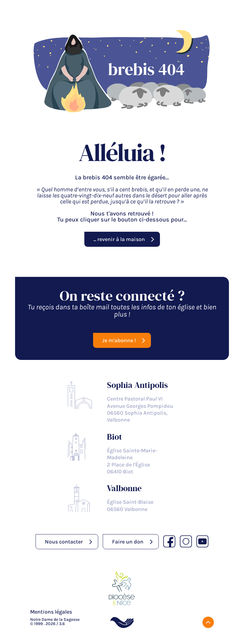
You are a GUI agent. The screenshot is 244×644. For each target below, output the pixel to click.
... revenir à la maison (119, 239)
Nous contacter (64, 542)
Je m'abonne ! (119, 340)
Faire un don (128, 542)
